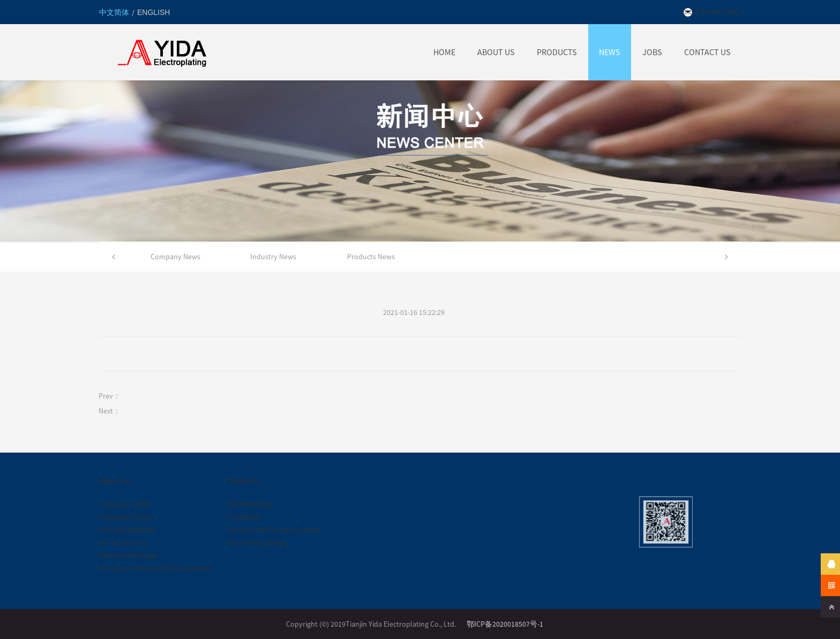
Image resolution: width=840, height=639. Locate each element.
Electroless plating (257, 543)
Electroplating (250, 504)
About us (115, 480)
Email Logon (722, 11)
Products (243, 480)
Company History (126, 517)
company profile (125, 504)
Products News (371, 257)
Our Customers (123, 543)
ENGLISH (153, 12)
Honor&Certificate (127, 530)
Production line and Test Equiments (156, 568)
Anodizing (243, 517)
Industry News (273, 257)
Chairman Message (128, 555)
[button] (114, 257)
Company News (175, 257)
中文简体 (115, 12)
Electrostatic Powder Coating (273, 530)
